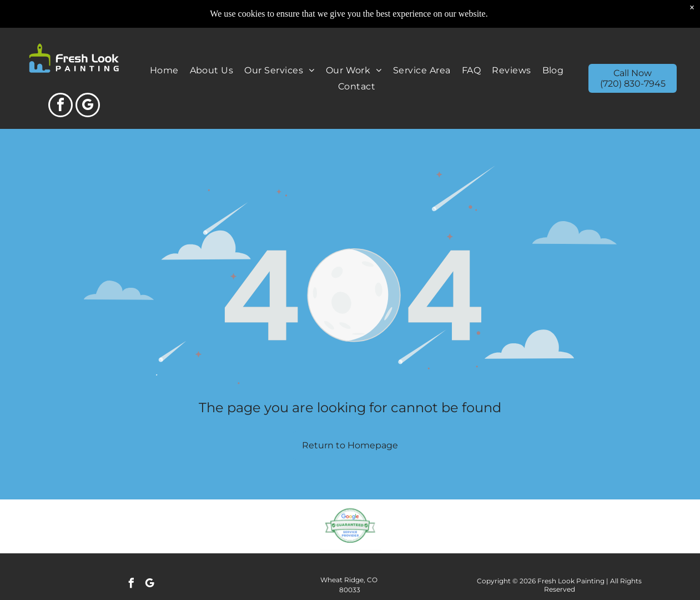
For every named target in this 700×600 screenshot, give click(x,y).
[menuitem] (164, 70)
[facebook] (61, 106)
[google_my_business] (88, 106)
